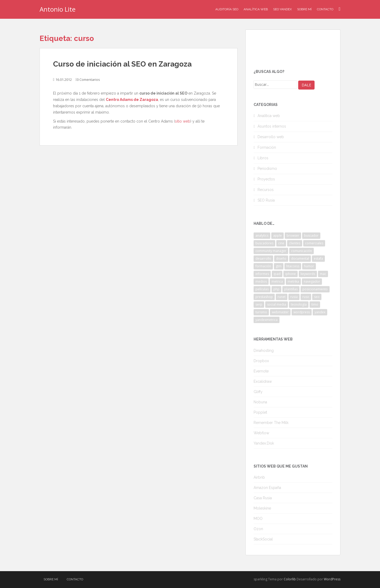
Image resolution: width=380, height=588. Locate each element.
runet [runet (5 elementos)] (282, 297)
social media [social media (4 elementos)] (277, 304)
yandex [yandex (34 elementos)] (320, 312)
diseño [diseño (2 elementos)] (281, 258)
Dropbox (261, 361)
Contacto (325, 9)
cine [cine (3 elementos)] (281, 243)
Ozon (258, 529)
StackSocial (263, 539)
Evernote (261, 371)
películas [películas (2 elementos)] (262, 289)
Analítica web (269, 116)
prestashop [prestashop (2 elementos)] (264, 297)
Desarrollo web (271, 137)
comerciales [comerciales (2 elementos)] (314, 243)
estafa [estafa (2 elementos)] (318, 258)
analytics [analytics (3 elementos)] (262, 235)
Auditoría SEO (227, 9)
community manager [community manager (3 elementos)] (271, 251)
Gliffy (258, 392)
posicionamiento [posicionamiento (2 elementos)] (315, 289)
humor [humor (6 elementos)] (309, 266)
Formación (267, 147)
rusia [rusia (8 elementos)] (294, 297)
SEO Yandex (282, 9)
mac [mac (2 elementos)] (323, 274)
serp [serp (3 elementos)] (259, 304)
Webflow (261, 433)
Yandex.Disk (264, 443)
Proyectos (266, 179)
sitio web (183, 121)
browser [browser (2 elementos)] (293, 235)
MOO (258, 519)
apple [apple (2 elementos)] (277, 235)
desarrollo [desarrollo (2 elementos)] (263, 258)
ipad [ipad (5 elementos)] (277, 274)
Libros (263, 158)
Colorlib (290, 579)
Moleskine (262, 508)
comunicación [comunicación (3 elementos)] (301, 251)
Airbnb (259, 477)
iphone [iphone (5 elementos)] (291, 274)
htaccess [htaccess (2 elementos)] (293, 266)
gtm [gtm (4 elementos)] (279, 266)
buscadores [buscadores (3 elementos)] (264, 243)
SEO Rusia (266, 200)
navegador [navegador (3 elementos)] (312, 281)
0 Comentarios (88, 80)
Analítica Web (256, 9)
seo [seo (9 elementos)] (317, 297)
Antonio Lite (58, 9)
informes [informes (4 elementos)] (262, 274)
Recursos (266, 190)
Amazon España (267, 488)
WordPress (332, 579)
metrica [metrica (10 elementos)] (277, 281)
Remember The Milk (271, 423)
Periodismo (267, 169)
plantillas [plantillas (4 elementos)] (291, 289)
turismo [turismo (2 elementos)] (261, 312)
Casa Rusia (263, 498)
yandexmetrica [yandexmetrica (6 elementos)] (267, 320)
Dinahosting (264, 351)
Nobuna (260, 402)
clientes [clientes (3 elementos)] (295, 243)
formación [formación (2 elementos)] (263, 266)
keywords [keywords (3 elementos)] (308, 274)
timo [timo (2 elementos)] (315, 304)
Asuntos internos (272, 126)
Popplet (260, 412)
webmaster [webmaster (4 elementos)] (280, 312)
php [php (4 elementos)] (276, 289)
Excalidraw (263, 381)
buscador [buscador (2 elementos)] (311, 235)
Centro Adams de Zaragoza (132, 100)
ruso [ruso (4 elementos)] (306, 297)
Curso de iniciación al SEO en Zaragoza (122, 64)
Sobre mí (304, 9)
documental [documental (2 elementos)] (300, 258)
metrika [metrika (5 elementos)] (293, 281)
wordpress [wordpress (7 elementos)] (302, 312)
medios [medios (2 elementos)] (261, 281)
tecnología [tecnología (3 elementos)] (299, 304)
